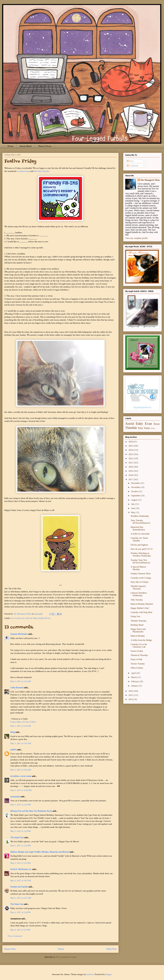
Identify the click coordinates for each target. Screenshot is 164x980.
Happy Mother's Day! (140, 608)
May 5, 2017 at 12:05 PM (21, 790)
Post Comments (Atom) (66, 957)
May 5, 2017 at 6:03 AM (21, 726)
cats (22, 618)
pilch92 (13, 750)
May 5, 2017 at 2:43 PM (20, 831)
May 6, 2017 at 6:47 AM (21, 898)
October (135, 491)
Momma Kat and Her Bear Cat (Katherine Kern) (31, 811)
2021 (131, 463)
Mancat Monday (138, 636)
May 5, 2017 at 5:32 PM (20, 863)
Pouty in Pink (136, 659)
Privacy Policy (45, 146)
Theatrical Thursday (139, 655)
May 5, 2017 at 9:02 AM (21, 770)
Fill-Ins (47, 618)
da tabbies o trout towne (21, 776)
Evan (148, 424)
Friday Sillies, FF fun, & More (23, 722)
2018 (131, 475)
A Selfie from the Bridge (141, 640)
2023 (131, 454)
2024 (131, 450)
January (135, 686)
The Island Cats (17, 838)
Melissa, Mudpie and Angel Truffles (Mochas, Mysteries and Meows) (40, 852)
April (134, 673)
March (134, 677)
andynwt (90, 974)
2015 (131, 695)
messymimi (15, 797)
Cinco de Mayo (32, 618)
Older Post (111, 949)
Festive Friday (137, 651)
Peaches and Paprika (19, 887)
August (135, 500)
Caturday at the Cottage (141, 578)
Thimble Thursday (139, 621)
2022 (131, 458)
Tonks (147, 428)
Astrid (17, 618)
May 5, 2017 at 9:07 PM (21, 881)
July (133, 504)
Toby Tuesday (137, 600)
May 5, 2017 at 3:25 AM (21, 681)
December (136, 483)
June (133, 508)
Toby (140, 428)
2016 (131, 691)
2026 (131, 442)
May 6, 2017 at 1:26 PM (20, 912)
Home (10, 146)
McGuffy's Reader (41, 171)
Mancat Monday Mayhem (142, 604)
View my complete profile (136, 238)
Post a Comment (15, 936)
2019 (131, 471)
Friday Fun (135, 616)
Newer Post (10, 949)
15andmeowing (23, 171)
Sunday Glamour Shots (141, 574)
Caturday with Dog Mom (141, 612)
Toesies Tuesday (138, 664)
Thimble (131, 428)
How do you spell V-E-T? (142, 549)
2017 (131, 479)
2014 (131, 699)
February (135, 681)
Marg (13, 732)
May (133, 512)
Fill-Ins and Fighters (139, 545)
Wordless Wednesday (140, 516)
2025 (131, 446)
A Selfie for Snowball (140, 534)
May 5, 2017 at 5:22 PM (21, 846)
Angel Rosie (26, 146)
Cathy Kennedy (17, 688)
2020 (131, 467)
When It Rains (137, 668)
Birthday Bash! (137, 625)
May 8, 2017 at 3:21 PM (20, 930)
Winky (153, 428)
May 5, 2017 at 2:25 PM (21, 805)
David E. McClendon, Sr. (21, 869)
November (136, 487)
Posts (130, 161)
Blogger (109, 974)
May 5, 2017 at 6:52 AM (21, 743)
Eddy (41, 618)
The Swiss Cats (17, 904)
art (12, 618)
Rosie (157, 424)
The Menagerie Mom (150, 180)
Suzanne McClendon (19, 634)
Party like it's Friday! (140, 582)
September (136, 496)
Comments (133, 166)
